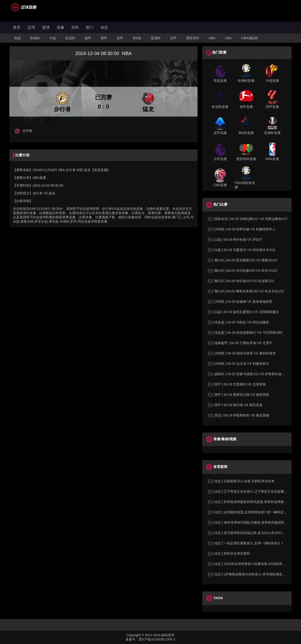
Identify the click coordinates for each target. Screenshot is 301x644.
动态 (104, 27)
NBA (212, 38)
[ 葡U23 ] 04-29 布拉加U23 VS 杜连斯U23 (240, 281)
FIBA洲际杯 (250, 38)
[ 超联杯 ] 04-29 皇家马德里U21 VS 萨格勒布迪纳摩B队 (250, 374)
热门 (90, 27)
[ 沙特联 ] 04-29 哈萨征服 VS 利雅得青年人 (241, 229)
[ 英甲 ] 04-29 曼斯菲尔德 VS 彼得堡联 (238, 395)
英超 (17, 38)
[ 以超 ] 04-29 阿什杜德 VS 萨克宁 (235, 240)
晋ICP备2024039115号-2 (157, 639)
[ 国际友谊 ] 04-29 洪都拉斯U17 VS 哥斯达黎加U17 (247, 219)
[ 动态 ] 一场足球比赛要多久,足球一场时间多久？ (245, 543)
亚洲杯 (156, 38)
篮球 (46, 27)
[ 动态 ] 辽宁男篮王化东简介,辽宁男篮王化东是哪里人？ (250, 491)
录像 (60, 27)
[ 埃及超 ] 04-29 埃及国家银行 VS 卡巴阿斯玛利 (245, 333)
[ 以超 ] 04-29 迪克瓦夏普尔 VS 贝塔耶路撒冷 (243, 312)
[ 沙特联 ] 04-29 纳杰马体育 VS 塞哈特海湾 (241, 353)
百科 (75, 27)
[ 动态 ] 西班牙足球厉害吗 (228, 554)
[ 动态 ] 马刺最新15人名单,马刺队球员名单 (241, 481)
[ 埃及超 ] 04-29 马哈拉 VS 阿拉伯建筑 (238, 322)
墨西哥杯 (193, 38)
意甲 (120, 38)
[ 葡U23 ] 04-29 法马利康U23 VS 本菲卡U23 (242, 271)
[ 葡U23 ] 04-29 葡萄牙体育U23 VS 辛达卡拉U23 (245, 291)
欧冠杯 (70, 38)
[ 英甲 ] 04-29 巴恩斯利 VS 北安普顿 (236, 384)
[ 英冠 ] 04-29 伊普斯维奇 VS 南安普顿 (238, 415)
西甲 (104, 38)
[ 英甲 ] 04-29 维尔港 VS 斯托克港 (235, 405)
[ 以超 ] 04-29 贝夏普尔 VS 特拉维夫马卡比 (241, 250)
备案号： (132, 639)
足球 (31, 27)
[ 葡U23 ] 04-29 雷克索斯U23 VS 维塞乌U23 (242, 260)
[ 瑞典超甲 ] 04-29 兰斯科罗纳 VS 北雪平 (240, 343)
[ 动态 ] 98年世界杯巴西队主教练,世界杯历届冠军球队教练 (252, 522)
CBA (228, 38)
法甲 (173, 38)
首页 (17, 27)
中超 (53, 38)
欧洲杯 (35, 38)
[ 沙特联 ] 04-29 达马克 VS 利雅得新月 (238, 364)
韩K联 (137, 38)
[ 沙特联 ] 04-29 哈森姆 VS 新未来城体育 (240, 302)
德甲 (88, 38)
